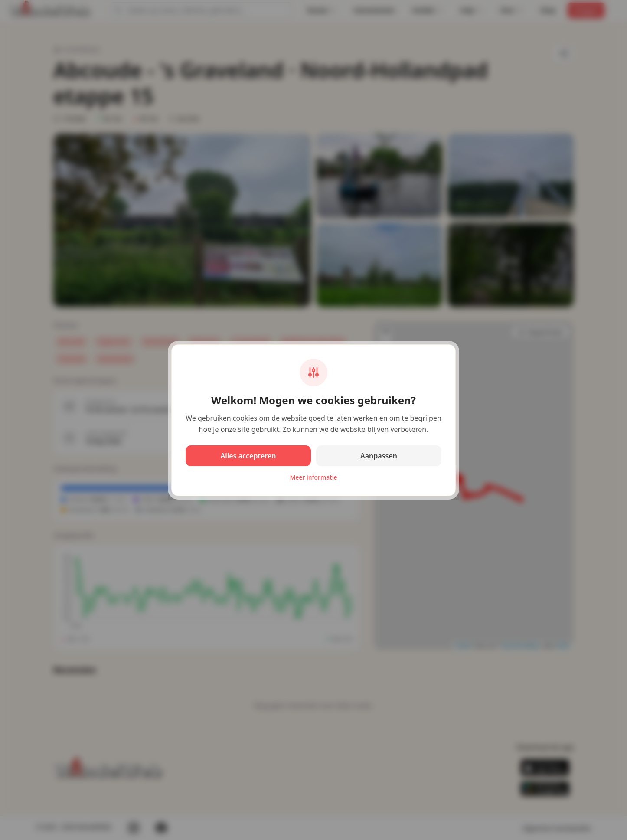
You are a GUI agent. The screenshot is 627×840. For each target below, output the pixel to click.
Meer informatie (314, 477)
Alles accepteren (248, 456)
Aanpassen (379, 456)
